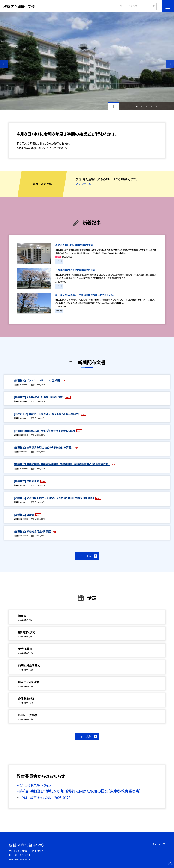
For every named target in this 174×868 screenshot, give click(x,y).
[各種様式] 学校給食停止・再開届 (33, 531)
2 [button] (142, 107)
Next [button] (170, 64)
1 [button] (137, 107)
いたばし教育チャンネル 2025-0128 (44, 798)
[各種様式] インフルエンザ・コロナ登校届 (37, 380)
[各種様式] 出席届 (24, 515)
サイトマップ (159, 844)
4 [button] (152, 107)
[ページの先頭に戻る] (170, 864)
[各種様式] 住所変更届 (27, 481)
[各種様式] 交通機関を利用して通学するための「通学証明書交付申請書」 (54, 498)
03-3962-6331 (22, 855)
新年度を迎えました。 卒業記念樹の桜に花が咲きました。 (85, 295)
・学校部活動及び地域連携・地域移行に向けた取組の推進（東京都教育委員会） (79, 791)
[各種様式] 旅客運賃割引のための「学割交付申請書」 (43, 447)
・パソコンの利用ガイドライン (34, 785)
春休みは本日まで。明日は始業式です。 (74, 245)
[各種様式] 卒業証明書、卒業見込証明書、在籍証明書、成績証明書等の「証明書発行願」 (62, 464)
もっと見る (85, 556)
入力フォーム (83, 184)
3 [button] (147, 107)
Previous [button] (4, 64)
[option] (87, 61)
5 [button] (156, 107)
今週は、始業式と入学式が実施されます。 (75, 270)
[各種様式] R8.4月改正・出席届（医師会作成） (39, 397)
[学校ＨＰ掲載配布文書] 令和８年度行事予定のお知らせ (45, 431)
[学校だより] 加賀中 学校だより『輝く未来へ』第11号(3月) (47, 414)
